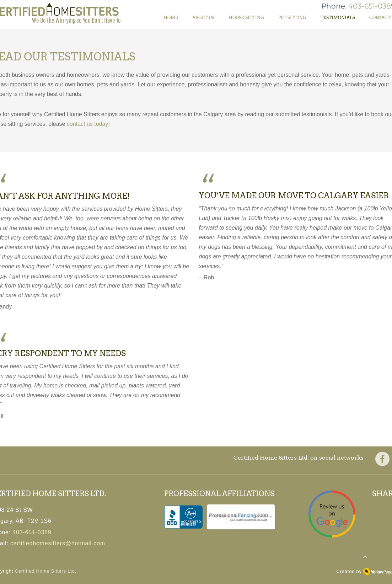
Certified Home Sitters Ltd (45, 571)
